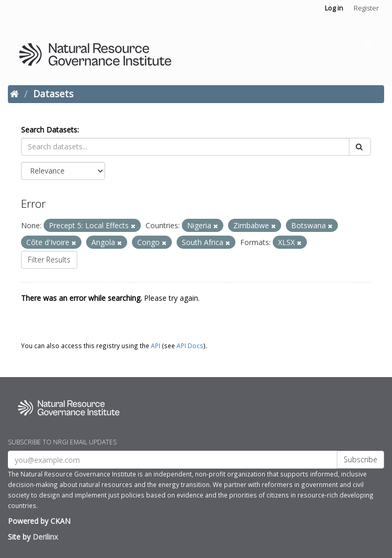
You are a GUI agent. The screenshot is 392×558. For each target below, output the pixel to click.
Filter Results (49, 260)
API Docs (190, 346)
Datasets (53, 94)
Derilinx (45, 537)
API (156, 346)
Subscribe (360, 459)
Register (366, 8)
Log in (334, 8)
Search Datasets (49, 130)
